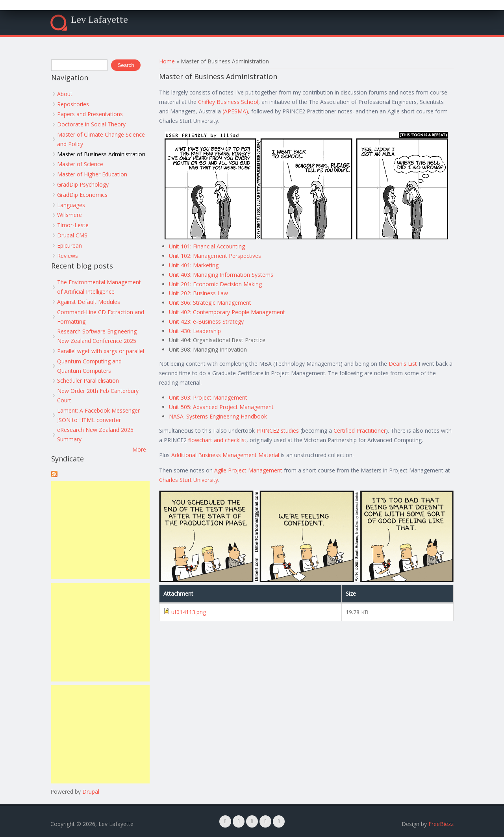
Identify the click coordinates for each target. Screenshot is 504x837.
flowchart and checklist (217, 440)
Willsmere (69, 215)
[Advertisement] (100, 530)
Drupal (91, 792)
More (139, 449)
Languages (71, 205)
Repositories (73, 104)
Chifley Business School (228, 102)
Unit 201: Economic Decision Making (215, 284)
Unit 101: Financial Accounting (207, 246)
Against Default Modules (89, 302)
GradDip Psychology (83, 184)
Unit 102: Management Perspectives (215, 256)
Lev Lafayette (99, 19)
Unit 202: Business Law (198, 293)
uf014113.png (189, 612)
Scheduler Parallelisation (88, 381)
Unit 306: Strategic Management (210, 303)
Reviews (68, 256)
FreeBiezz (441, 824)
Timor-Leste (73, 225)
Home (167, 61)
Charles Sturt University (189, 480)
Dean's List (403, 364)
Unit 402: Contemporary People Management (227, 312)
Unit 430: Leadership (195, 331)
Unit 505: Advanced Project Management (221, 407)
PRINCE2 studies (278, 431)
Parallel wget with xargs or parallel (101, 351)
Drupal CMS (72, 235)
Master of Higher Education (92, 174)
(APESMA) (235, 111)
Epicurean (69, 245)
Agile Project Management (248, 470)
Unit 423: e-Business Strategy (206, 321)
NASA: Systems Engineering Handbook (218, 416)
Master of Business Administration (101, 154)
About (65, 94)
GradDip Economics (82, 195)
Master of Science (80, 164)
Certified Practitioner (360, 431)
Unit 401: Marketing (194, 265)
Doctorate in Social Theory (91, 124)
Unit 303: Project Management (208, 397)
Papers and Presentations (90, 114)
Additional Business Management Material (225, 455)
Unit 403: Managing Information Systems (221, 275)
